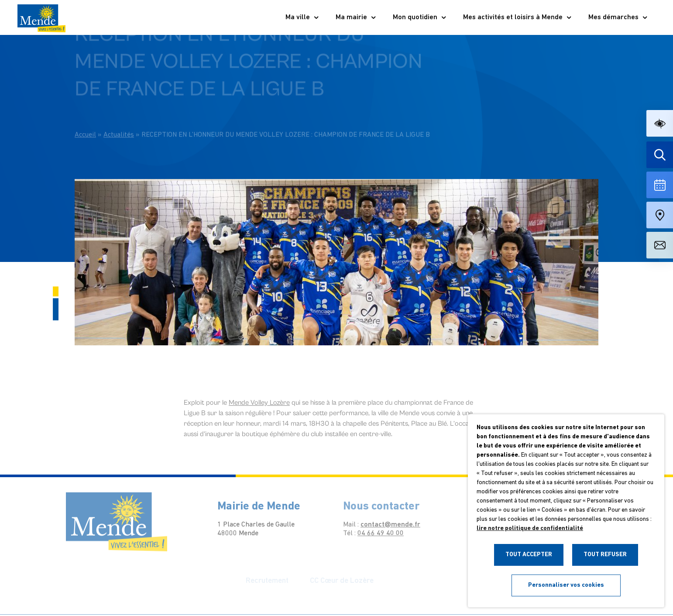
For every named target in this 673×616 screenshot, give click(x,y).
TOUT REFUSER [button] (605, 555)
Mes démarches (618, 17)
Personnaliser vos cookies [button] (566, 585)
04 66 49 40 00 (374, 533)
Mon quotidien (420, 17)
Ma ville (302, 17)
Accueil (85, 124)
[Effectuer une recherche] (660, 155)
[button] (660, 123)
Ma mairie (356, 17)
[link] (259, 408)
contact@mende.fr (383, 525)
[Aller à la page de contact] (660, 245)
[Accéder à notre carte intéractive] (660, 215)
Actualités (119, 124)
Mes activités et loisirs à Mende (518, 17)
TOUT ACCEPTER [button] (529, 555)
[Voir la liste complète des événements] (660, 185)
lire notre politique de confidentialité (530, 528)
